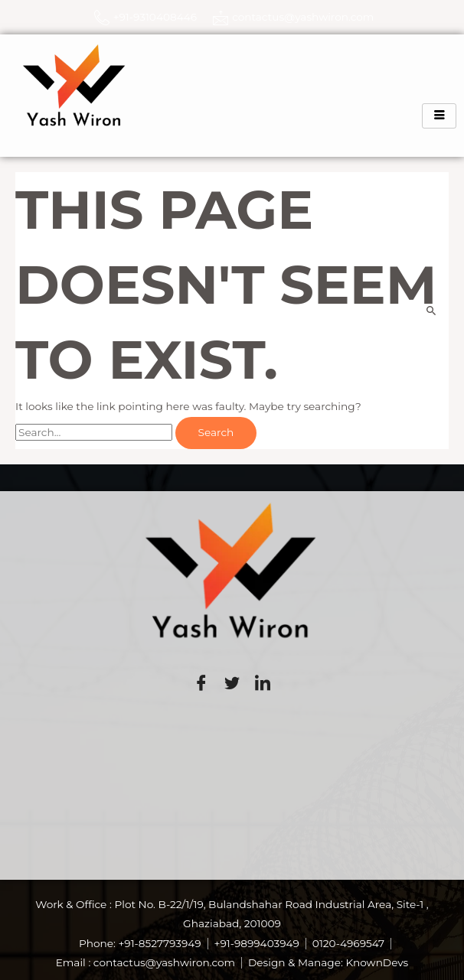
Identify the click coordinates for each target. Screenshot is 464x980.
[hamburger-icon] (439, 116)
